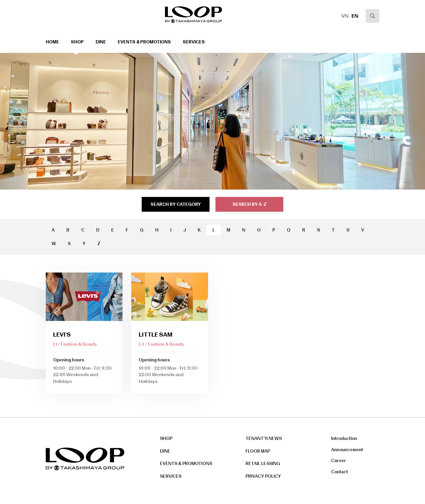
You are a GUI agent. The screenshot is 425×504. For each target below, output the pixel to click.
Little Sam (156, 335)
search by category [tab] (176, 204)
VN (345, 16)
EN (355, 16)
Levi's (62, 335)
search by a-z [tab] (250, 204)
